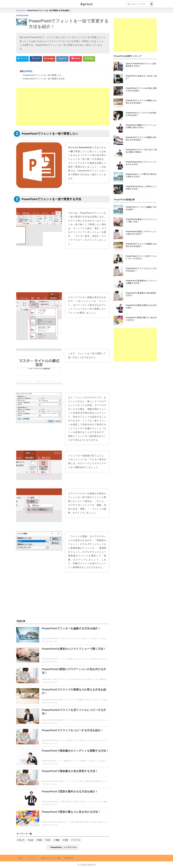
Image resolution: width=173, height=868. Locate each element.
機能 (57, 840)
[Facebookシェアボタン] (36, 59)
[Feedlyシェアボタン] (89, 59)
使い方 (21, 840)
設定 (30, 840)
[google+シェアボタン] (49, 59)
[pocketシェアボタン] (76, 59)
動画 (39, 840)
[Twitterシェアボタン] (22, 59)
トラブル (76, 840)
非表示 (28, 71)
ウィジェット (32, 858)
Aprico (86, 4)
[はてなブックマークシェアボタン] (62, 59)
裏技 (65, 840)
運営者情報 (69, 858)
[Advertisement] (63, 107)
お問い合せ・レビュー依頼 (51, 858)
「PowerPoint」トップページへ (63, 847)
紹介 (48, 840)
